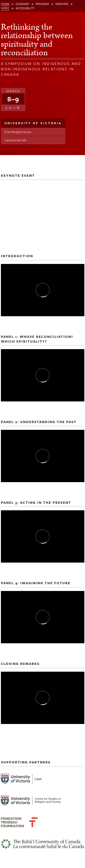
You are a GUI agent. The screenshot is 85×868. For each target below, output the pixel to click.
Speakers (62, 4)
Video (5, 8)
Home (5, 4)
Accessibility (25, 8)
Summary (22, 4)
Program (42, 4)
